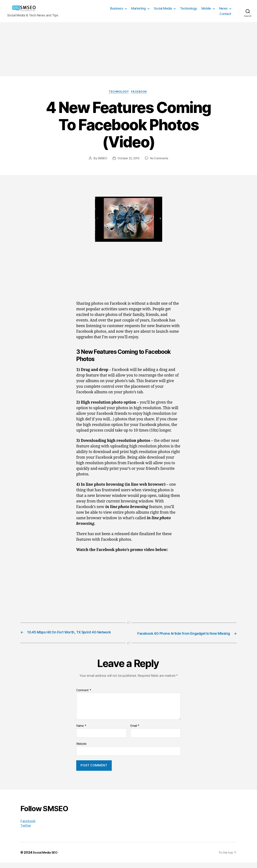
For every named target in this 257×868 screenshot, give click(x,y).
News (223, 8)
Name (81, 731)
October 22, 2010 (128, 159)
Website (81, 749)
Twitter (26, 831)
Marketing (139, 8)
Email (135, 731)
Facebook (141, 92)
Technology (189, 8)
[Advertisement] (128, 49)
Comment (84, 696)
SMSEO (101, 159)
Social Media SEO (46, 858)
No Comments (160, 159)
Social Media (163, 8)
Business (117, 8)
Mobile (206, 8)
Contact (225, 14)
